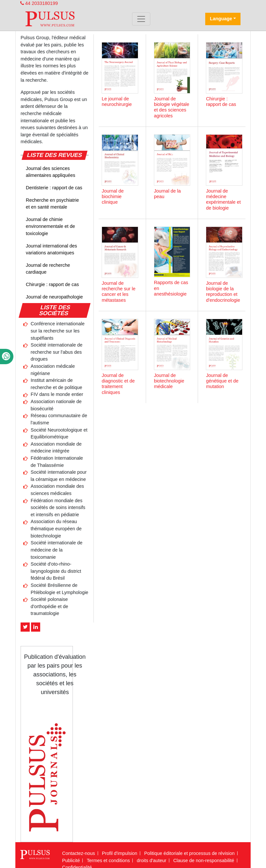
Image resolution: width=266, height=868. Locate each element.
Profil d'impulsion (120, 853)
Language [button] (221, 19)
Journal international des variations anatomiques (51, 249)
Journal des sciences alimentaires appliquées (50, 172)
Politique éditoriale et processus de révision (189, 853)
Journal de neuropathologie (54, 297)
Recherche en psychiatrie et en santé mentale (52, 204)
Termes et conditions (108, 860)
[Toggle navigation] (141, 19)
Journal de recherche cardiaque (48, 269)
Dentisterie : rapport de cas (54, 188)
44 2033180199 (39, 3)
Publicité (71, 860)
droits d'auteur (151, 860)
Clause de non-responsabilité (204, 860)
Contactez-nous (79, 853)
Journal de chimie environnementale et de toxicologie (50, 226)
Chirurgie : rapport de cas (52, 284)
